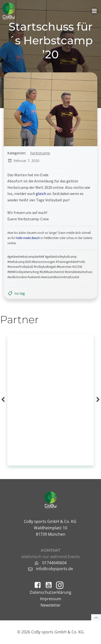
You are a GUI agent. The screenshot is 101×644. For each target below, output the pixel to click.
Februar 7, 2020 (23, 161)
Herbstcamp (40, 153)
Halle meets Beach (28, 238)
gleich (41, 193)
